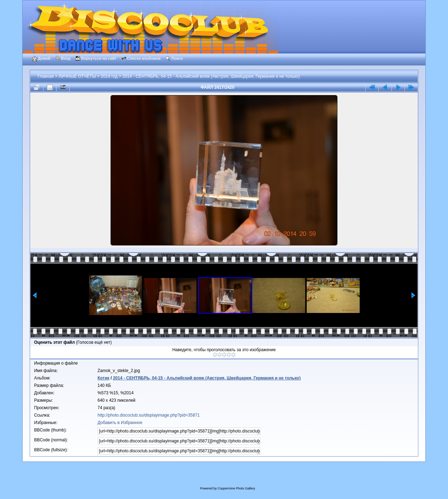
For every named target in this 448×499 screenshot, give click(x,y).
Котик (104, 378)
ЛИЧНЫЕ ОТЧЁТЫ (77, 76)
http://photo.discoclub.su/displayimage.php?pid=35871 (149, 415)
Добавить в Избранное (120, 423)
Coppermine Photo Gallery (236, 488)
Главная (46, 76)
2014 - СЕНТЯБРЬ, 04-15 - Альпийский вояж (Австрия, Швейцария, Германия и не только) (211, 76)
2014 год (109, 76)
